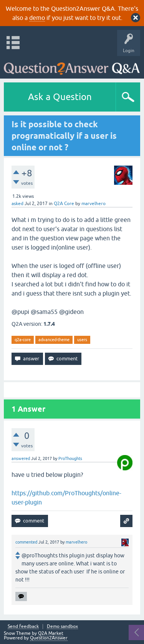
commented (26, 542)
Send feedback (23, 627)
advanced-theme (54, 340)
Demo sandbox (62, 627)
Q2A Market (51, 633)
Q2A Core (64, 204)
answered (21, 458)
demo (37, 18)
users (82, 340)
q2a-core (23, 340)
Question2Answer (49, 638)
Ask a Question (60, 97)
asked (17, 204)
